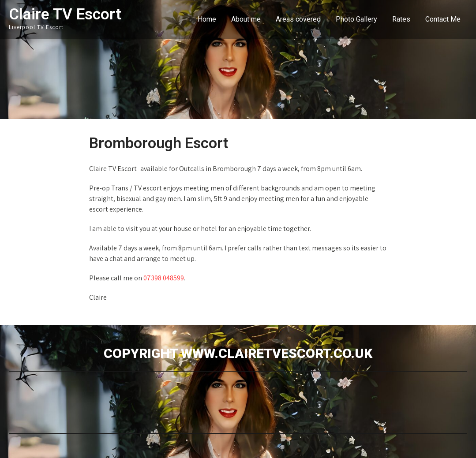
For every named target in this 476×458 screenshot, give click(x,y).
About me (246, 19)
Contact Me (443, 19)
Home (207, 19)
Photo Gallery (356, 19)
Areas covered (298, 19)
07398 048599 (164, 278)
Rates (401, 19)
